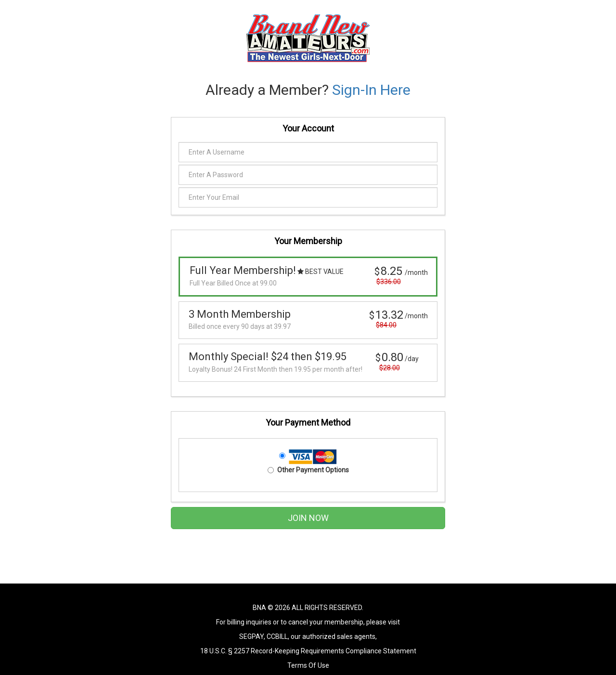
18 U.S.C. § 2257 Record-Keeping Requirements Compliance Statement (308, 651)
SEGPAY (251, 636)
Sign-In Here (371, 90)
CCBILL (277, 636)
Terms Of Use (308, 665)
